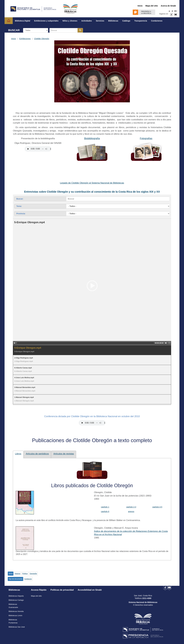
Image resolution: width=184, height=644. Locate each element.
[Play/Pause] (15, 343)
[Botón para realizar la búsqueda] (80, 30)
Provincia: (21, 214)
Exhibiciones (25, 39)
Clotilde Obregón (42, 39)
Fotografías (146, 138)
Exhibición (28, 579)
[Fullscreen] (169, 343)
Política (25, 574)
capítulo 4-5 (157, 507)
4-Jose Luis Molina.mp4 (24, 378)
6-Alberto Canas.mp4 (23, 368)
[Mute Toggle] (166, 343)
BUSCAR (14, 30)
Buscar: (20, 199)
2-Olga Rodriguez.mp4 (24, 358)
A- (170, 11)
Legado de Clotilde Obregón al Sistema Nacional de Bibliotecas (92, 183)
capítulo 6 (105, 511)
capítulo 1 (105, 507)
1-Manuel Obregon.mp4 (24, 397)
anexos (131, 511)
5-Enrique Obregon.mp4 (28, 348)
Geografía (33, 574)
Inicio (13, 39)
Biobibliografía (92, 138)
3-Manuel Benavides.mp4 (25, 387)
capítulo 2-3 (131, 507)
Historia (17, 574)
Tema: (19, 206)
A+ (176, 11)
